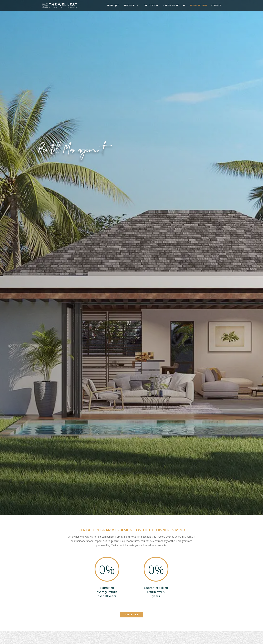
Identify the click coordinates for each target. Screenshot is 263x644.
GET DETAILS (132, 615)
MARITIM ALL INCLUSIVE (174, 6)
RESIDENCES (130, 6)
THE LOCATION (151, 6)
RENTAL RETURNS (198, 6)
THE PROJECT (113, 6)
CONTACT (216, 6)
